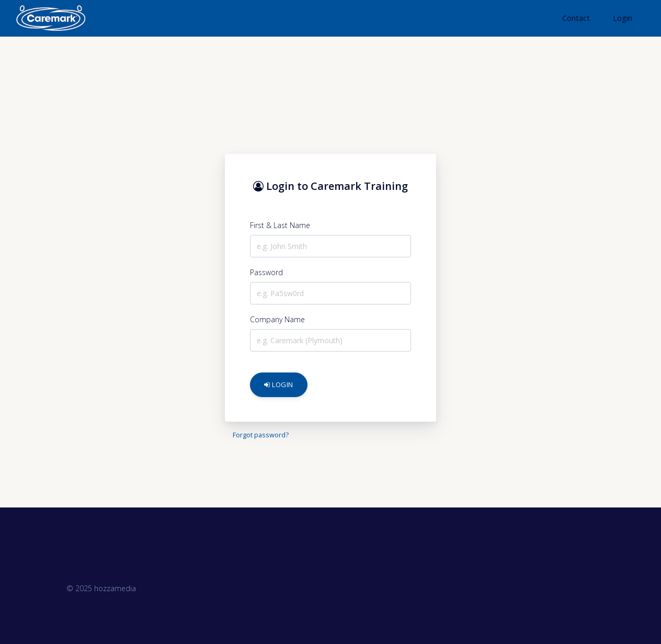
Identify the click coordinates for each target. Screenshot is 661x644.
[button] (575, 18)
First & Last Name (280, 225)
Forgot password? (261, 435)
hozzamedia (115, 588)
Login (279, 384)
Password (266, 272)
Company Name (277, 319)
